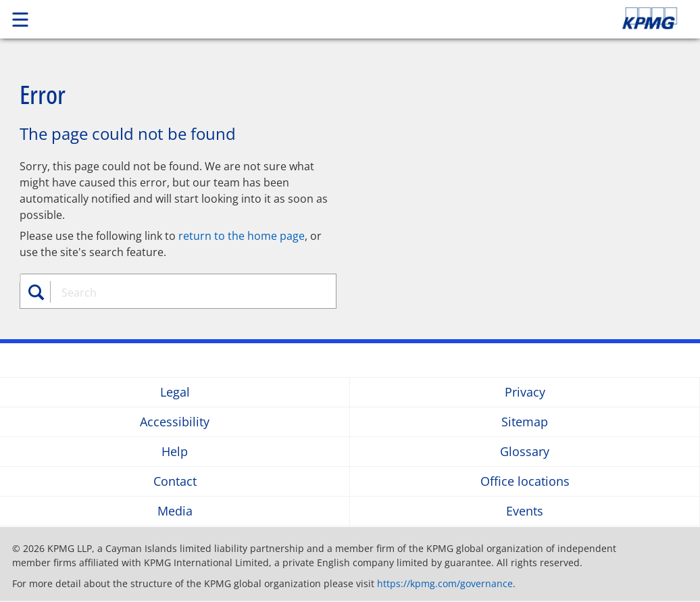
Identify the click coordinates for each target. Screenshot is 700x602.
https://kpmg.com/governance (445, 583)
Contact (175, 481)
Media (175, 511)
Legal (175, 392)
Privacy (525, 392)
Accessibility (175, 422)
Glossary (525, 452)
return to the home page (242, 236)
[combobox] (185, 293)
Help (175, 452)
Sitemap (525, 422)
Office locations (525, 481)
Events (525, 511)
